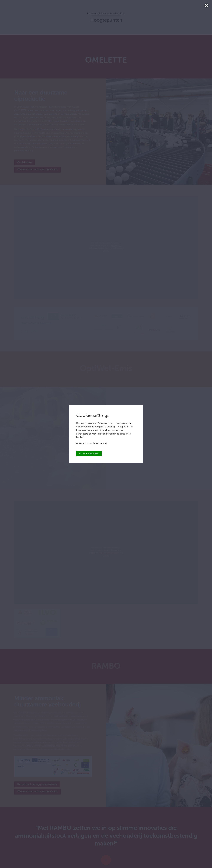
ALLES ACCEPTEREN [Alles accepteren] (89, 454)
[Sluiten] (206, 6)
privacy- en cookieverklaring (91, 443)
